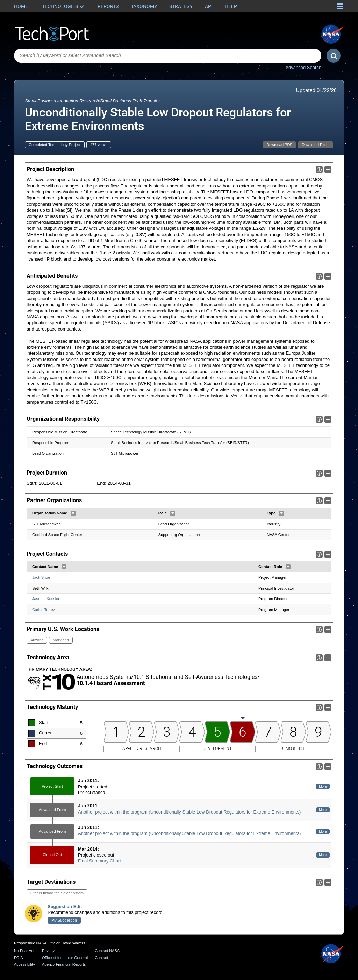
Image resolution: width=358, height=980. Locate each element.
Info (319, 170)
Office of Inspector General (65, 958)
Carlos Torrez (44, 610)
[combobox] (168, 56)
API (209, 6)
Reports (108, 6)
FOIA (19, 958)
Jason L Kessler (46, 599)
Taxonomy (144, 6)
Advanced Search (303, 67)
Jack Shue (41, 577)
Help (231, 6)
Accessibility (24, 964)
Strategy (181, 6)
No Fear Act (24, 951)
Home (21, 6)
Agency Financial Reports (64, 964)
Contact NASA (107, 951)
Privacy (48, 951)
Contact (101, 958)
